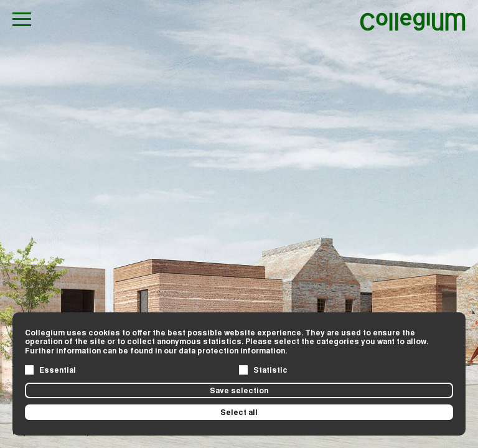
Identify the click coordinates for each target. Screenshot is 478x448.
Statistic (270, 370)
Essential (58, 370)
